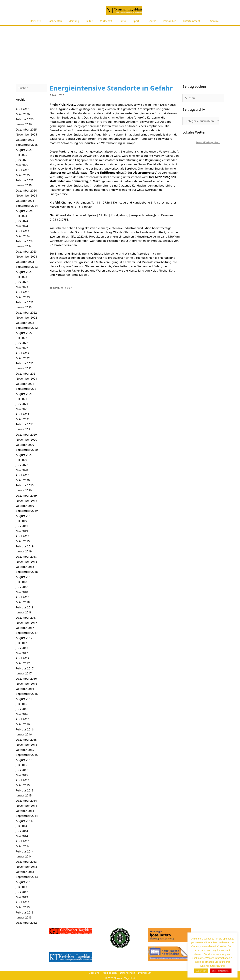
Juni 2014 (22, 831)
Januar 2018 (24, 612)
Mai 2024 (22, 226)
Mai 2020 (22, 470)
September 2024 (27, 206)
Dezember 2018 (26, 557)
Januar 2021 (24, 429)
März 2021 (23, 419)
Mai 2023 (22, 287)
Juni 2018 (22, 587)
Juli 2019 (21, 521)
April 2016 (22, 719)
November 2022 (26, 317)
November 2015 (26, 745)
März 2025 (23, 175)
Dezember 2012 (26, 923)
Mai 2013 (22, 897)
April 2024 (22, 231)
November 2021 (26, 378)
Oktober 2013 (25, 872)
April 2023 (22, 292)
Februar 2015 (25, 790)
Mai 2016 (22, 714)
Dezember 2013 (26, 862)
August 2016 (24, 699)
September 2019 (27, 511)
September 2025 (27, 145)
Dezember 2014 (26, 801)
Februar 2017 (25, 668)
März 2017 (23, 663)
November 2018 (26, 562)
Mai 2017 (22, 653)
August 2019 (24, 516)
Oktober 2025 (25, 140)
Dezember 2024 (26, 190)
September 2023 (27, 267)
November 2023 (26, 256)
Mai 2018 (22, 592)
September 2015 (27, 755)
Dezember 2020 (26, 434)
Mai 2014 (22, 836)
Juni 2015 (22, 770)
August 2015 (24, 760)
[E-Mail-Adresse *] (210, 946)
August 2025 (24, 150)
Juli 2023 (21, 277)
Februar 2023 (25, 302)
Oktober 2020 (25, 445)
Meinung (74, 21)
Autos (153, 21)
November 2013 (26, 867)
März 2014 (23, 846)
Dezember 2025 (26, 129)
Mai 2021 (22, 409)
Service (214, 21)
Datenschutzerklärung (214, 972)
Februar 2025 (25, 180)
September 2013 (27, 877)
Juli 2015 (21, 765)
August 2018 (24, 577)
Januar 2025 (24, 185)
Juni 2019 (22, 526)
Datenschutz (127, 973)
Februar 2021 (25, 424)
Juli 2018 (21, 582)
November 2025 (26, 134)
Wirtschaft (106, 21)
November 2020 (26, 439)
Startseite (35, 21)
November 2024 (26, 195)
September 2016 (27, 694)
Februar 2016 (25, 729)
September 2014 (27, 816)
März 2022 (23, 358)
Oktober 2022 (25, 323)
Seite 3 (90, 21)
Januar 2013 (24, 917)
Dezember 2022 (26, 312)
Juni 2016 (22, 709)
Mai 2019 (22, 531)
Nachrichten (55, 21)
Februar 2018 (25, 607)
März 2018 (23, 602)
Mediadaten (110, 973)
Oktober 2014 (25, 811)
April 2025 (22, 170)
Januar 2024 (24, 246)
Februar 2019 (25, 546)
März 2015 (23, 785)
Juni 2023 (22, 282)
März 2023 (23, 297)
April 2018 (22, 597)
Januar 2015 (24, 795)
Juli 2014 (21, 826)
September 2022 (27, 328)
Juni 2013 (22, 892)
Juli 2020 (21, 460)
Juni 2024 (22, 221)
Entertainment (195, 21)
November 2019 (26, 501)
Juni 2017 (22, 648)
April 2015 (22, 780)
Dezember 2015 (26, 740)
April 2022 (22, 353)
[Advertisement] (120, 51)
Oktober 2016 (25, 689)
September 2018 (27, 572)
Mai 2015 (22, 775)
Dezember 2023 (26, 251)
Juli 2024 (21, 216)
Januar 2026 (24, 124)
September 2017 (27, 633)
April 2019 (22, 536)
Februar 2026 (25, 119)
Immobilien (170, 21)
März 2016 (23, 724)
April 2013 (22, 902)
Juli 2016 (21, 704)
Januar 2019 (24, 551)
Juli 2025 (21, 155)
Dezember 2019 (26, 496)
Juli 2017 (21, 643)
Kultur (122, 21)
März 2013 (23, 907)
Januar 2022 (24, 368)
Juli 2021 (21, 399)
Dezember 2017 (26, 618)
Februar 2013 (25, 912)
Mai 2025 (22, 165)
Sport (139, 21)
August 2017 (24, 638)
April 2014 (22, 841)
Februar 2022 (25, 363)
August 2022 (24, 333)
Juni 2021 (22, 404)
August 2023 (24, 272)
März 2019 (23, 541)
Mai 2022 (22, 348)
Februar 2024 (25, 241)
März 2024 (23, 236)
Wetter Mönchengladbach (208, 142)
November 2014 (26, 806)
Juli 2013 (21, 887)
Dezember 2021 (26, 373)
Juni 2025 (22, 160)
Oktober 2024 (25, 201)
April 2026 (22, 109)
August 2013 (24, 882)
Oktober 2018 (25, 567)
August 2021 (24, 394)
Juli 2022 (21, 338)
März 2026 (23, 114)
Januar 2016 (24, 734)
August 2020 (24, 455)
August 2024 (24, 211)
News (56, 288)
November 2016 (26, 684)
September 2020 (27, 450)
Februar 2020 (25, 485)
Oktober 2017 (25, 628)
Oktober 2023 (25, 262)
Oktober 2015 (25, 750)
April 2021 (22, 414)
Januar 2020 (24, 490)
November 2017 (26, 623)
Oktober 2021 (25, 384)
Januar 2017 (24, 673)
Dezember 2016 (26, 679)
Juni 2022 (22, 343)
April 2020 (22, 475)
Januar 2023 (24, 307)
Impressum (145, 973)
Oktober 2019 (25, 506)
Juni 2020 (22, 465)
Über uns (94, 973)
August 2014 (24, 821)
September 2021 (27, 389)
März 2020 (23, 480)
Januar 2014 (24, 856)
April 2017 (22, 658)
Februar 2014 (25, 851)
